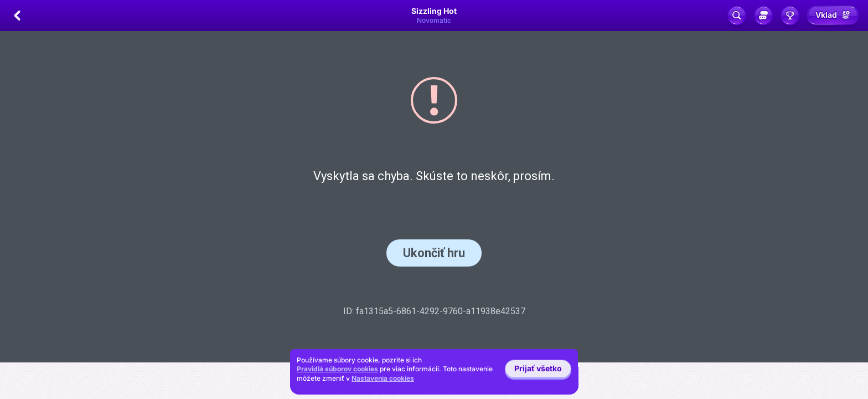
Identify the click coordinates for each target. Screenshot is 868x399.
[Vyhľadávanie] (737, 16)
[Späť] (17, 16)
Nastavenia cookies (383, 378)
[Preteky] (790, 16)
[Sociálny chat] (763, 16)
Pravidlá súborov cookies (337, 369)
